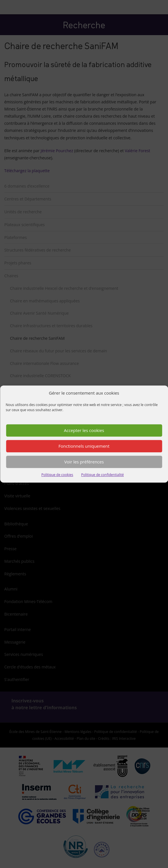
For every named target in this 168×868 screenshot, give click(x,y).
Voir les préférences (84, 462)
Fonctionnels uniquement (84, 446)
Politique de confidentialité (103, 475)
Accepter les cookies (84, 431)
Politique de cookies (57, 475)
